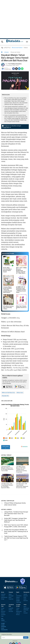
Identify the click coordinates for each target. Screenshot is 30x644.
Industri (3, 585)
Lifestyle (6, 52)
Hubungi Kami (16, 640)
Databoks (4, 616)
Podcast (26, 602)
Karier (23, 637)
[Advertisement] (15, 548)
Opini (17, 599)
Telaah (18, 598)
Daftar (26, 627)
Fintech (18, 587)
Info (2, 608)
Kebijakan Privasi (18, 639)
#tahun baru (20, 391)
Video (25, 594)
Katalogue (26, 599)
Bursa (10, 587)
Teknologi (19, 592)
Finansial (11, 582)
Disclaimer (26, 639)
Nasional (3, 584)
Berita (3, 582)
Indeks (3, 610)
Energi (3, 588)
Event (3, 618)
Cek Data (11, 601)
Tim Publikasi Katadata (15, 64)
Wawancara (19, 601)
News (25, 596)
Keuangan (11, 585)
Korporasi (11, 588)
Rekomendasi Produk (8, 253)
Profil (25, 587)
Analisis (10, 599)
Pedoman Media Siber (8, 639)
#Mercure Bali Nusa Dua (8, 391)
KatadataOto (4, 619)
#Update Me (5, 395)
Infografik (11, 598)
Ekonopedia (26, 582)
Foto (25, 601)
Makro (10, 584)
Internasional (4, 587)
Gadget (18, 590)
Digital (18, 582)
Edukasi (26, 48)
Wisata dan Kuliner (17, 48)
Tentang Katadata (10, 637)
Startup (18, 588)
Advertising (18, 637)
